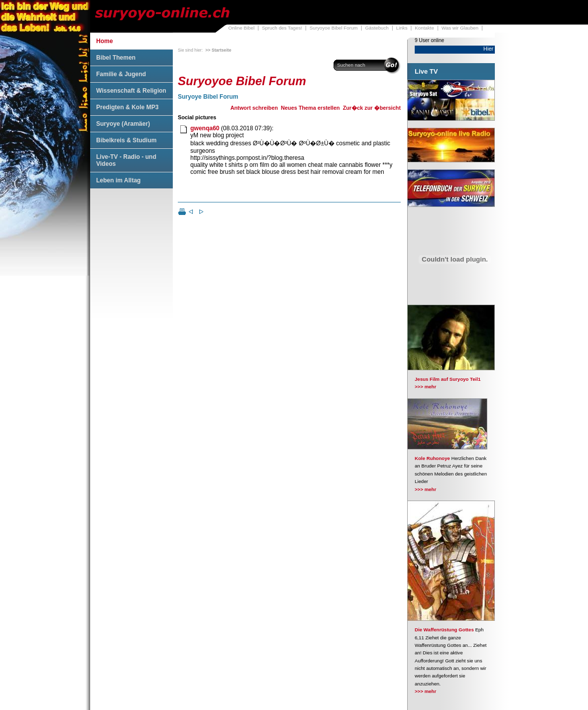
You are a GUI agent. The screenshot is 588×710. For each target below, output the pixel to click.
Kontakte (424, 28)
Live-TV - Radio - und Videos (126, 160)
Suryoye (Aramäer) (123, 124)
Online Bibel (241, 28)
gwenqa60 (205, 128)
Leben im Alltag (118, 180)
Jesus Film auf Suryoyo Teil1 (448, 379)
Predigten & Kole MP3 (127, 107)
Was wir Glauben (460, 28)
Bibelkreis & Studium (126, 140)
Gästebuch (377, 28)
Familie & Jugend (121, 74)
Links (402, 28)
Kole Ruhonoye (432, 458)
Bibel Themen (116, 58)
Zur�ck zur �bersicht (372, 108)
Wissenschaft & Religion (131, 91)
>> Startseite (218, 50)
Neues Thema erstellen (311, 108)
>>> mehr (425, 387)
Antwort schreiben (254, 108)
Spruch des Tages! (282, 28)
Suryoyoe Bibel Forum (334, 28)
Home (104, 41)
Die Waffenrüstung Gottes (444, 630)
